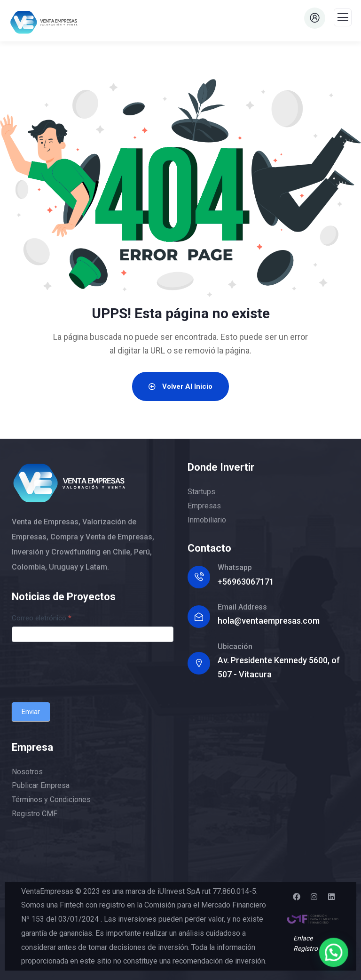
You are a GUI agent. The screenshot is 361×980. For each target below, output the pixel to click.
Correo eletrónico (42, 618)
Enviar (31, 712)
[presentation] (83, 670)
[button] (335, 955)
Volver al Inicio (180, 386)
